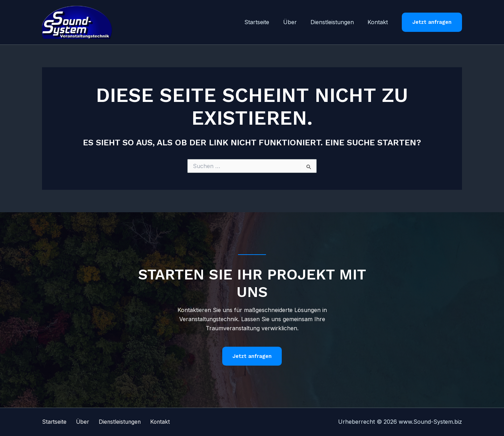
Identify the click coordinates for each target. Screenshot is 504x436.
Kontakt (379, 22)
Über (296, 22)
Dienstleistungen (336, 22)
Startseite (266, 22)
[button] (432, 22)
